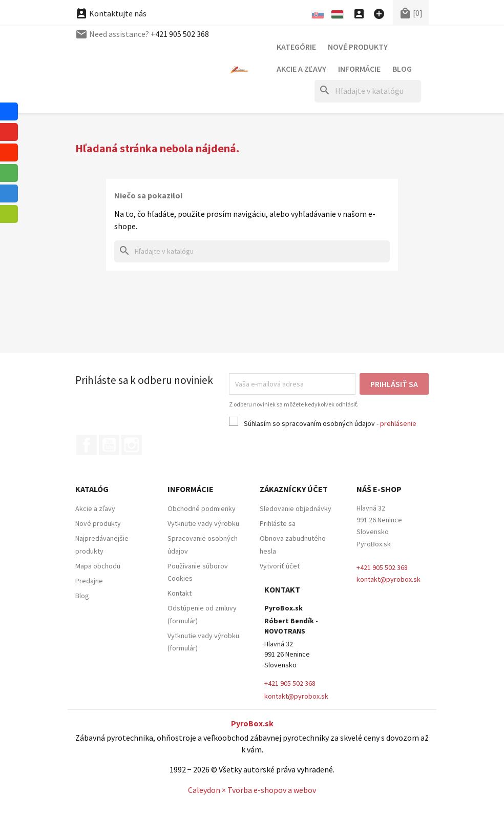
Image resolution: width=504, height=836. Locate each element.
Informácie (359, 69)
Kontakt (180, 593)
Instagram (132, 445)
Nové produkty (358, 47)
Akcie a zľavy (301, 69)
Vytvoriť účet (280, 566)
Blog (402, 69)
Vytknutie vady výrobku (203, 523)
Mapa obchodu (98, 566)
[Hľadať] (368, 91)
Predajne (89, 581)
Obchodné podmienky (202, 508)
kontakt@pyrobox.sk (388, 579)
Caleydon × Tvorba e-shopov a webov (252, 790)
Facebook (87, 445)
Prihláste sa (278, 523)
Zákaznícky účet (294, 489)
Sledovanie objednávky (296, 508)
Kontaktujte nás (111, 34)
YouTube (109, 445)
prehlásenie (398, 423)
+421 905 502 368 (180, 13)
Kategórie (296, 47)
